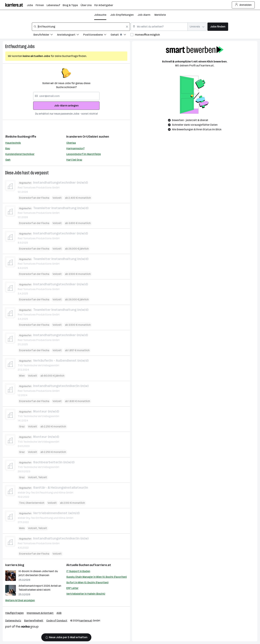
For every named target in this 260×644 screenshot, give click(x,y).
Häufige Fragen (15, 613)
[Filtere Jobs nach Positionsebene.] (97, 35)
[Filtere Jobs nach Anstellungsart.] (70, 35)
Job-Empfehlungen (122, 15)
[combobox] (81, 27)
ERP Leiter (72, 588)
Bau (8, 148)
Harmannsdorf (75, 148)
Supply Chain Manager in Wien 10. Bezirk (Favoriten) (97, 577)
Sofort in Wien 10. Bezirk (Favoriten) (87, 582)
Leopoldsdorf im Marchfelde (84, 154)
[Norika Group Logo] (22, 627)
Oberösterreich (35, 503)
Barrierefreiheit (34, 621)
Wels (22, 528)
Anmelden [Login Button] (243, 5)
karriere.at (103, 565)
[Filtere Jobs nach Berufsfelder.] (45, 35)
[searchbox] (81, 27)
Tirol (22, 503)
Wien (22, 376)
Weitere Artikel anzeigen (20, 600)
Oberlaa (71, 143)
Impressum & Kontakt (40, 613)
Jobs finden (218, 27)
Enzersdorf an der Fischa (34, 198)
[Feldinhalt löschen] (127, 27)
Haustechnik (13, 143)
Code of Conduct (57, 621)
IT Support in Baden (78, 571)
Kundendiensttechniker (20, 154)
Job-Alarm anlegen (66, 106)
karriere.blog (15, 565)
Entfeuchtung (16, 46)
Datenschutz (13, 621)
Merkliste (160, 15)
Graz (22, 426)
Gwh (8, 160)
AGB (59, 613)
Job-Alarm (144, 15)
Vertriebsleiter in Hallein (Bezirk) (86, 594)
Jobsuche (100, 15)
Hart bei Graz (74, 160)
